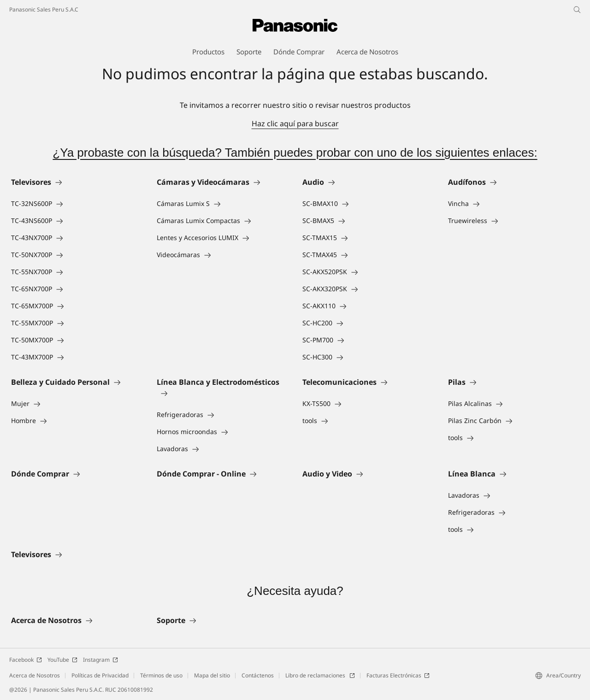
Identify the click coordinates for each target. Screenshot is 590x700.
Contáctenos (258, 675)
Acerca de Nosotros (35, 675)
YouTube (62, 660)
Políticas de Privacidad (100, 675)
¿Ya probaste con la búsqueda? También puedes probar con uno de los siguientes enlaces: (295, 153)
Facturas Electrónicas (398, 675)
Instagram (100, 660)
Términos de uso (161, 675)
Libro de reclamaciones (320, 675)
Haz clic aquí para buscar (295, 124)
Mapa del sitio (212, 675)
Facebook (26, 660)
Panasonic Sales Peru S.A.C (44, 9)
